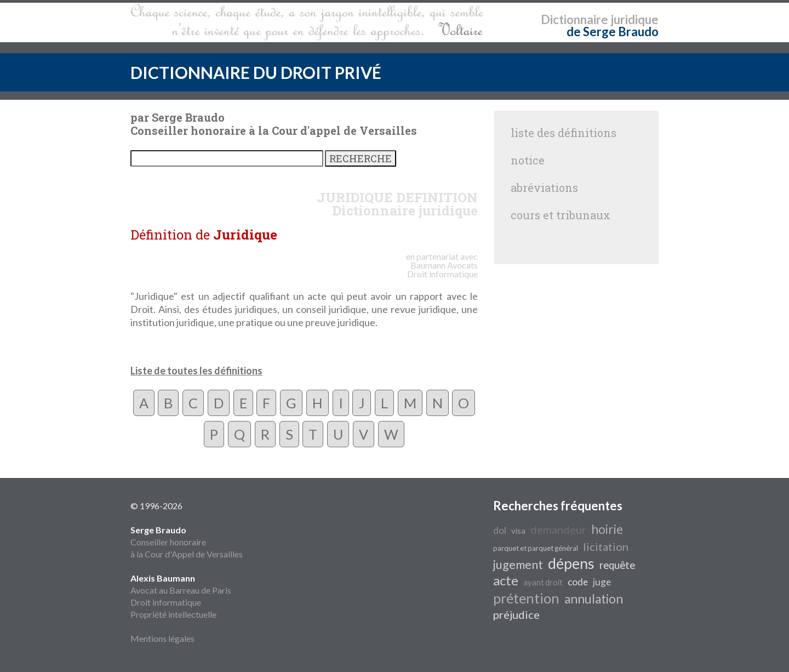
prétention (526, 598)
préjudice (516, 614)
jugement (518, 565)
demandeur (558, 529)
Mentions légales (162, 638)
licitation (606, 546)
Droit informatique (166, 602)
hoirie (607, 529)
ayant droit (543, 582)
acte (506, 580)
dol (500, 530)
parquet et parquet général (536, 548)
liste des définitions (564, 133)
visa (518, 531)
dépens (571, 563)
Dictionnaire (574, 19)
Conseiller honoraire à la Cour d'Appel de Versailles (187, 542)
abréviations (544, 187)
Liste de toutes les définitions (196, 371)
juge (602, 582)
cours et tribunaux (561, 215)
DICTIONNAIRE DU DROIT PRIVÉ (256, 72)
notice (528, 160)
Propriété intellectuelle (173, 614)
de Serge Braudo (613, 32)
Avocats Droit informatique (442, 269)
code (578, 582)
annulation (594, 599)
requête (617, 565)
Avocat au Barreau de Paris (181, 590)
